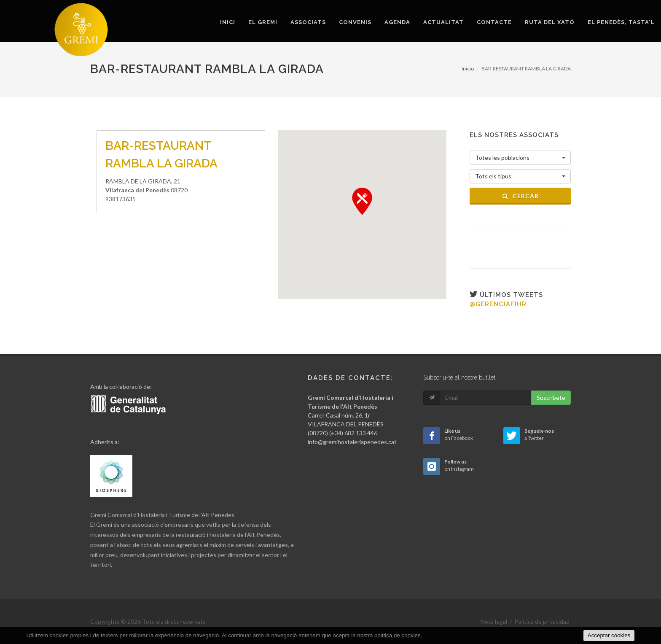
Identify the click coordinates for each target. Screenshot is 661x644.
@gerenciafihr (498, 304)
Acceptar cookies (609, 635)
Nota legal (494, 621)
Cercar (520, 196)
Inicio (468, 69)
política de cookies (398, 635)
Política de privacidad (542, 621)
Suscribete (551, 397)
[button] (362, 201)
